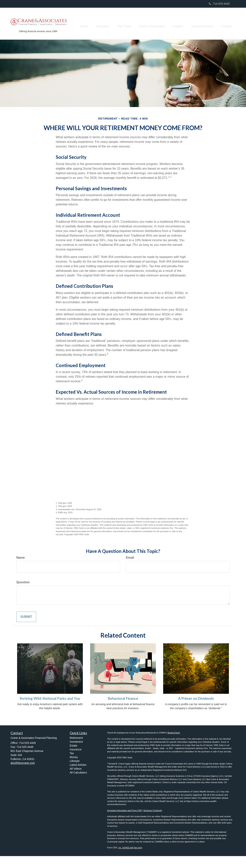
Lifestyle (75, 773)
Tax (72, 765)
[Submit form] (26, 629)
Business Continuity (153, 822)
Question (23, 594)
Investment (76, 754)
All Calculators (78, 784)
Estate (74, 758)
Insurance (76, 761)
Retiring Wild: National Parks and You (50, 710)
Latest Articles (78, 777)
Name (21, 570)
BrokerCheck (174, 745)
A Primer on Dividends (196, 710)
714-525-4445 (219, 4)
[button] (96, 21)
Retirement (76, 750)
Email (130, 570)
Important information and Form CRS (125, 822)
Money (74, 769)
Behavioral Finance (123, 710)
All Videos (76, 781)
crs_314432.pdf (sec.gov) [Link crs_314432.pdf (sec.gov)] (130, 860)
